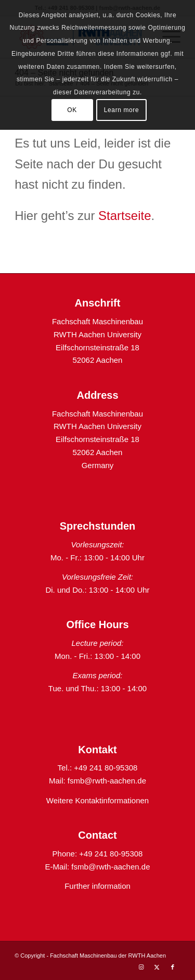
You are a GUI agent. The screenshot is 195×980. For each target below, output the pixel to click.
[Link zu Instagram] (141, 967)
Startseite (125, 216)
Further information (97, 886)
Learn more (121, 110)
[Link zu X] (157, 967)
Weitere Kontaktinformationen (97, 800)
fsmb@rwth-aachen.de (107, 781)
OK (72, 110)
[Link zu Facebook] (173, 967)
